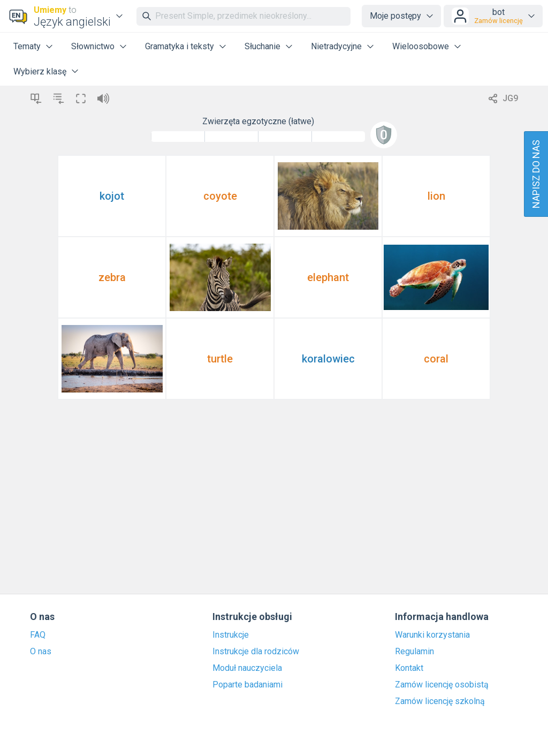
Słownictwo (93, 46)
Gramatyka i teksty (180, 46)
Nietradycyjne (336, 46)
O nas (41, 652)
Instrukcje (231, 635)
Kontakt (409, 668)
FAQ (38, 635)
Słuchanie (262, 46)
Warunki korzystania (432, 635)
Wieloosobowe (421, 46)
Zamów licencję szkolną (440, 701)
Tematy (27, 46)
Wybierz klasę (40, 71)
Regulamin (414, 652)
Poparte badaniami (248, 685)
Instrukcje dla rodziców (256, 652)
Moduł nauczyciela (247, 668)
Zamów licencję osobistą (442, 685)
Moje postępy (395, 16)
